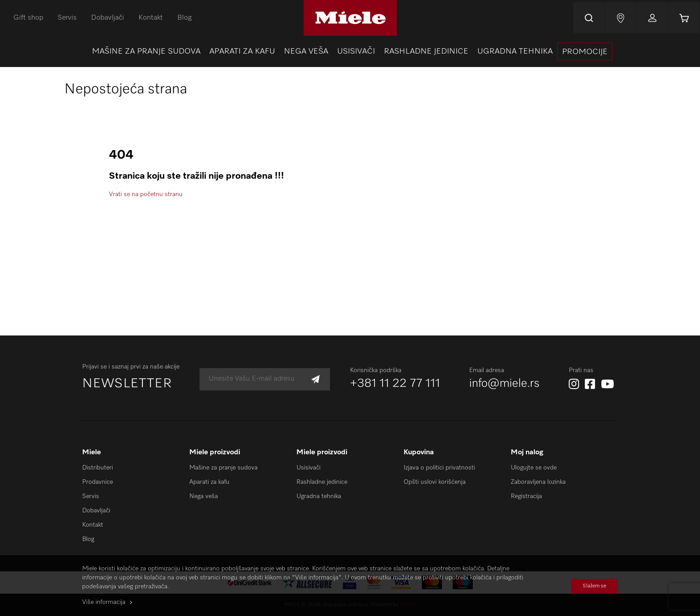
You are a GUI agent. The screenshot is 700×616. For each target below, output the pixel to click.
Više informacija (104, 602)
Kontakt (151, 18)
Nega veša (204, 496)
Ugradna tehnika (319, 496)
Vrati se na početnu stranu (146, 194)
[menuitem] (146, 51)
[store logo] (350, 18)
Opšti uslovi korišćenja (435, 482)
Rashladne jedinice (322, 482)
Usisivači (308, 468)
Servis (67, 18)
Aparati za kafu (209, 482)
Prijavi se (652, 18)
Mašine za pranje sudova (223, 468)
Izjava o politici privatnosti (439, 468)
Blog (184, 18)
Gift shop (28, 18)
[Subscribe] (315, 379)
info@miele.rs (504, 384)
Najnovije (621, 18)
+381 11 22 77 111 (395, 384)
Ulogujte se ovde (534, 468)
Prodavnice (98, 482)
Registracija (526, 496)
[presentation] (585, 51)
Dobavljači (108, 18)
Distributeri (98, 468)
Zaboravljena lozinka (538, 482)
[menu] (350, 51)
